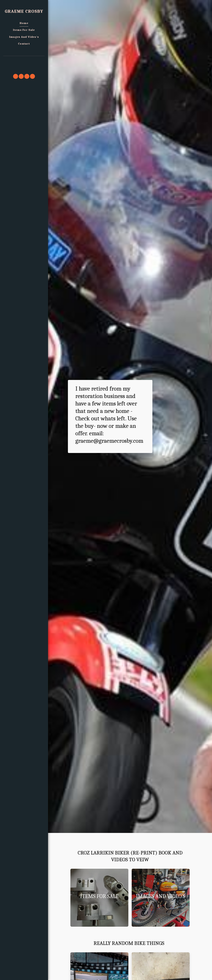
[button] (24, 60)
